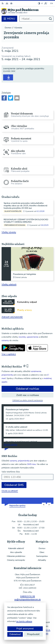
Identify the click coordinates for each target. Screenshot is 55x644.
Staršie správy (10, 444)
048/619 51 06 (28, 596)
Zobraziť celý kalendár (12, 317)
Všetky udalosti (9, 284)
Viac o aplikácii (9, 354)
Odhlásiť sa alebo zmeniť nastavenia (28, 400)
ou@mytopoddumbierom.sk (28, 599)
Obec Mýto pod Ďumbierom (35, 633)
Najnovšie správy (17, 506)
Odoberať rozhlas (28, 389)
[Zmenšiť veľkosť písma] (42, 3)
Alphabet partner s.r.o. (40, 630)
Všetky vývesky (9, 232)
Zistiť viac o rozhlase (28, 395)
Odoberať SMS (14, 485)
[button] (44, 505)
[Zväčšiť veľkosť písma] (46, 3)
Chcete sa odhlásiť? (10, 491)
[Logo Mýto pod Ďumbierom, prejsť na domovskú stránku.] (28, 11)
